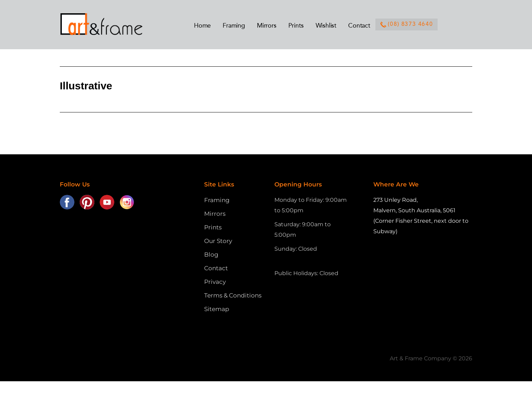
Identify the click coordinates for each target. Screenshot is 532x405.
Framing (217, 200)
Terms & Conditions (233, 295)
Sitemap (217, 309)
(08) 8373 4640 (407, 25)
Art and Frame (109, 24)
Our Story (218, 241)
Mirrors (215, 214)
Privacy (215, 282)
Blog (211, 255)
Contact (216, 268)
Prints (213, 227)
